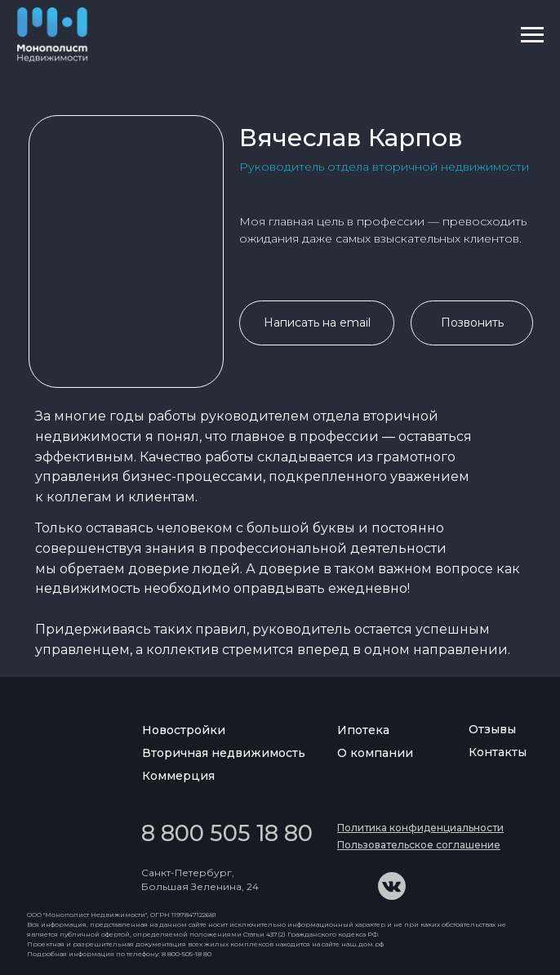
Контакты (498, 752)
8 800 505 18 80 (227, 833)
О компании (375, 753)
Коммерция (178, 776)
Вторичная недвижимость (224, 753)
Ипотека (363, 730)
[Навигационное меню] (532, 35)
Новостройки (184, 730)
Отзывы (492, 729)
